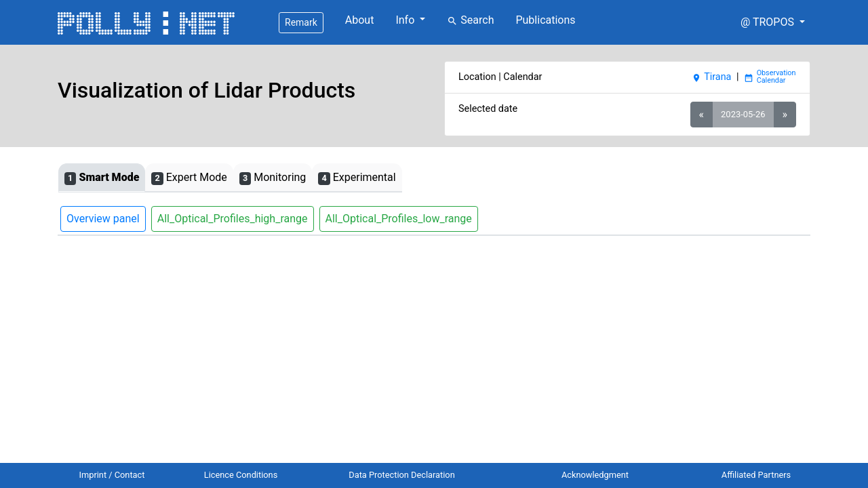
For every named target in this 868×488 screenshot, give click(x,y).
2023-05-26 (743, 114)
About (360, 20)
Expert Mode (189, 178)
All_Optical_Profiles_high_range (233, 219)
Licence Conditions (241, 475)
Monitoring (273, 178)
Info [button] (406, 20)
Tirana (711, 77)
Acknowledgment (595, 475)
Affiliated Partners (756, 475)
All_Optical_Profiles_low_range (399, 219)
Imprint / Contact (112, 475)
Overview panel (103, 219)
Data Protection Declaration (401, 475)
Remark (301, 22)
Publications (545, 20)
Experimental (357, 178)
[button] (773, 22)
